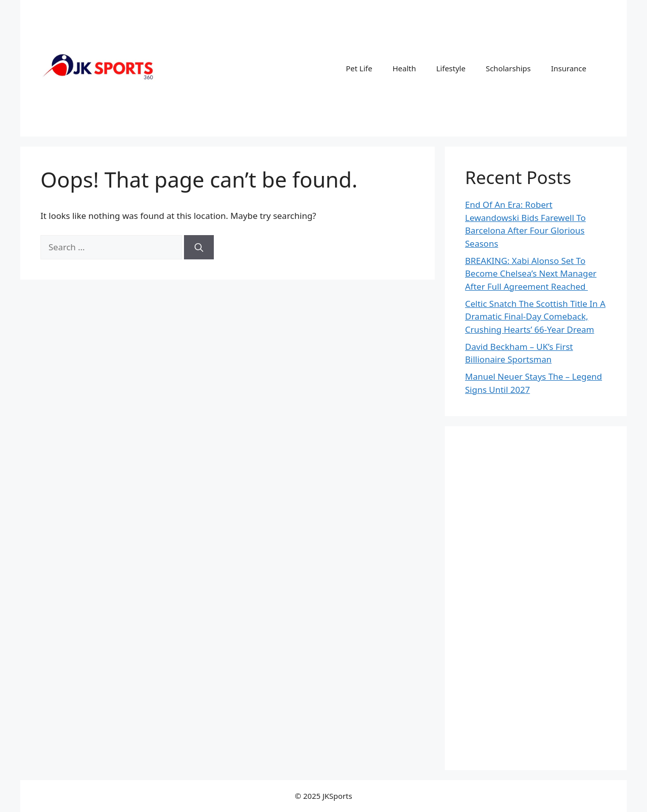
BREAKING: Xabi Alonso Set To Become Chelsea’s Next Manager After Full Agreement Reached (531, 274)
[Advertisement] (536, 598)
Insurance (569, 68)
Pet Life (359, 68)
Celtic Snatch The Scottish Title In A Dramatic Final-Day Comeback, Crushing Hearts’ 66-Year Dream (535, 317)
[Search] (199, 247)
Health (404, 68)
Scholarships (508, 68)
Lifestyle (451, 68)
